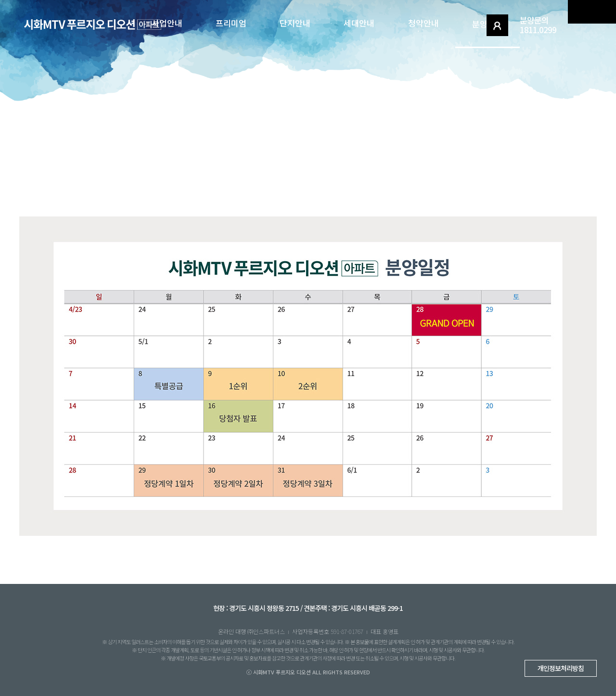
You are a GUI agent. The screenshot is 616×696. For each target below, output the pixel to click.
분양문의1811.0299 (538, 25)
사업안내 (167, 23)
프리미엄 (231, 23)
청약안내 (423, 23)
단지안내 (295, 23)
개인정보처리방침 (561, 668)
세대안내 (359, 23)
